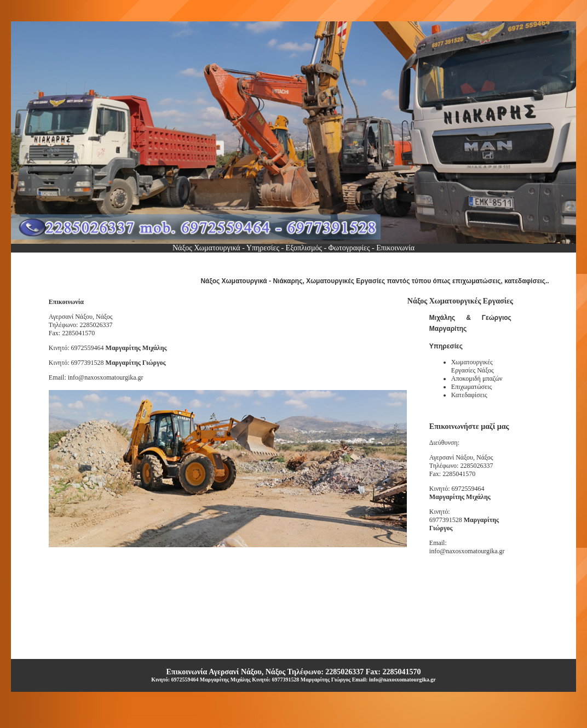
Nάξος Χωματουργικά (207, 248)
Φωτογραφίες (348, 248)
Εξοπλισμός (304, 248)
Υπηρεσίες (263, 248)
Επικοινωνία (395, 248)
